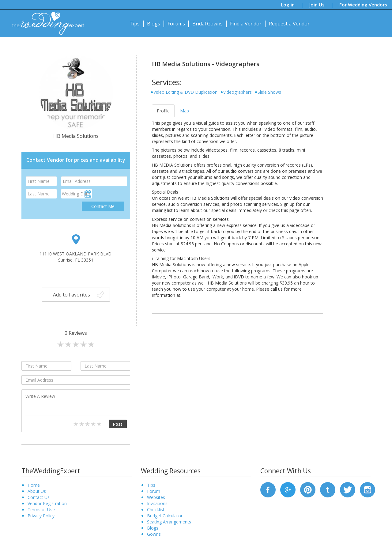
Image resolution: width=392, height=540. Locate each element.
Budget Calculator (165, 516)
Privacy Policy (41, 516)
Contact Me (103, 206)
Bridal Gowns (207, 24)
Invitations (157, 503)
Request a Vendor (289, 24)
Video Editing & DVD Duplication (185, 92)
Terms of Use (41, 510)
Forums (176, 24)
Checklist (156, 510)
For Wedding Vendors (363, 5)
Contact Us (39, 497)
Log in (288, 5)
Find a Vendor (246, 24)
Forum (154, 491)
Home (34, 485)
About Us (37, 491)
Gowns (154, 534)
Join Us (317, 5)
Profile (163, 111)
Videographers (237, 92)
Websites (156, 497)
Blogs (154, 24)
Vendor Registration (47, 503)
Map (185, 111)
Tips (135, 24)
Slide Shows (269, 92)
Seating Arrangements (169, 522)
